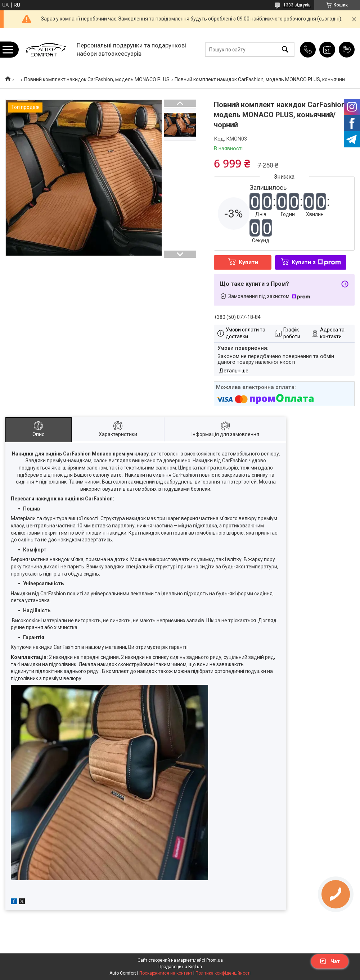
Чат (330, 961)
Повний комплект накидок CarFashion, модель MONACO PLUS (97, 79)
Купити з (316, 262)
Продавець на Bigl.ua (180, 967)
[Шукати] (285, 49)
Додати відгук (347, 50)
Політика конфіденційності (223, 973)
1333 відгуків (297, 5)
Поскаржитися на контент (166, 973)
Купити (248, 262)
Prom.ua (215, 960)
